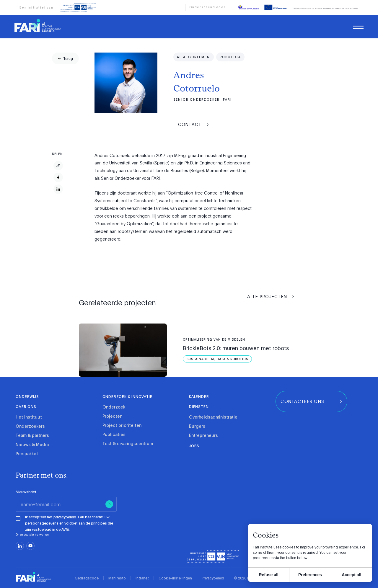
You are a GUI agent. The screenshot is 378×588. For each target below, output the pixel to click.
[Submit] (109, 504)
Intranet (142, 578)
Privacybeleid (213, 578)
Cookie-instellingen (175, 578)
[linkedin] (20, 546)
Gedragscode (87, 578)
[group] (65, 58)
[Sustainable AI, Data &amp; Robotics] (217, 359)
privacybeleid (65, 517)
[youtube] (30, 546)
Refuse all (269, 575)
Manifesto (117, 578)
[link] (38, 29)
